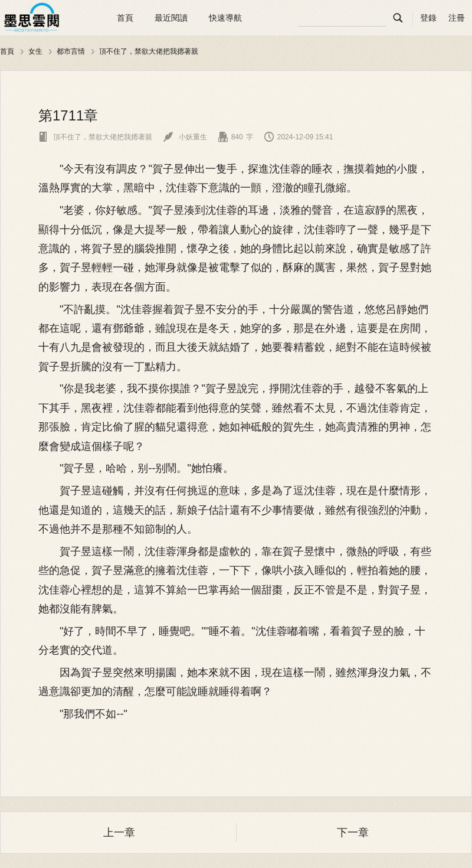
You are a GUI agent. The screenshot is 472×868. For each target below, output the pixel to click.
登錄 (428, 18)
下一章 (353, 833)
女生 (35, 51)
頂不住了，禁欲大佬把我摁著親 (149, 51)
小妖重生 (185, 137)
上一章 (119, 833)
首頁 (125, 18)
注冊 (457, 18)
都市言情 (71, 51)
